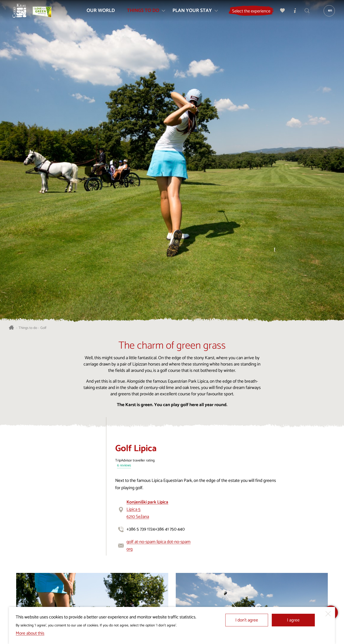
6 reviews (124, 466)
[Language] (327, 13)
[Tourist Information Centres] (293, 13)
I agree (293, 620)
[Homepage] (22, 13)
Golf (43, 328)
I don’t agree (247, 620)
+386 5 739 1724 (141, 529)
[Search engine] (305, 13)
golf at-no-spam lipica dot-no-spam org (159, 545)
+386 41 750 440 (170, 529)
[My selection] (281, 13)
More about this (30, 633)
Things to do (28, 328)
